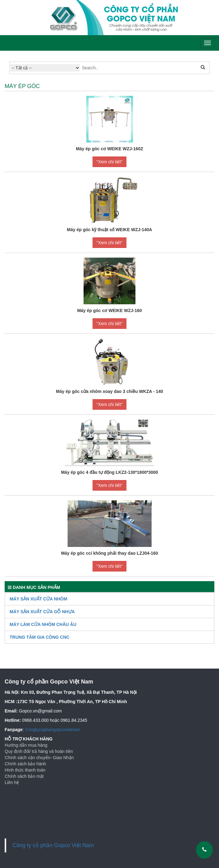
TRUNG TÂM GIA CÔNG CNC (39, 637)
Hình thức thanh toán (25, 770)
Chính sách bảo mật (24, 776)
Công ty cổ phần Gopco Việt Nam (53, 845)
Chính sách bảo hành (25, 764)
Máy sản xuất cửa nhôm (38, 599)
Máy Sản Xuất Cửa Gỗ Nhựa (42, 612)
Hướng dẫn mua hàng (26, 745)
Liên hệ (12, 782)
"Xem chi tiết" (109, 162)
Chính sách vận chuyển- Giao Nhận (39, 758)
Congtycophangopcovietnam (52, 730)
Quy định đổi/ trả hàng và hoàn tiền (39, 751)
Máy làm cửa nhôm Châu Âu (43, 624)
